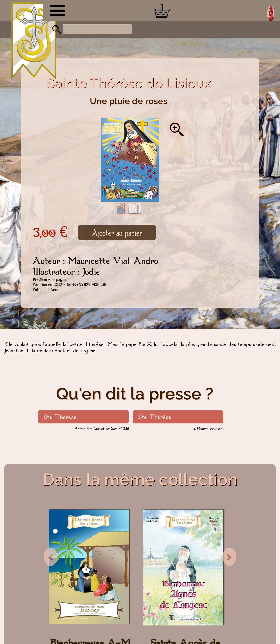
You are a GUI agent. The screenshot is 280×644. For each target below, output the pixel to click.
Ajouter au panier (117, 233)
